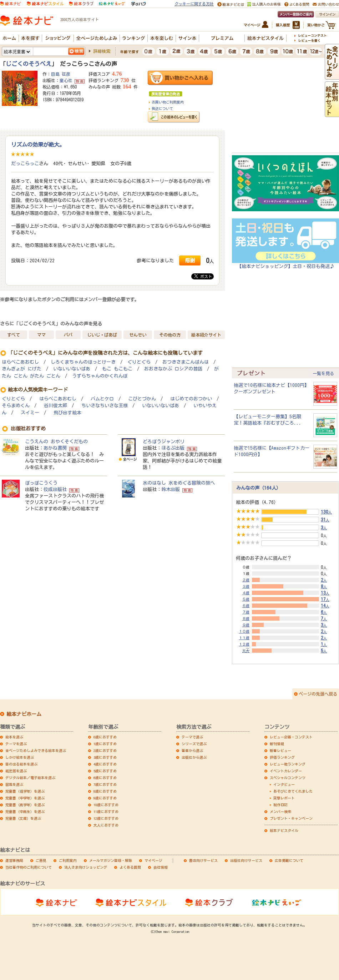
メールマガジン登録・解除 (111, 860)
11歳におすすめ (106, 812)
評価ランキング (282, 757)
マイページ (153, 860)
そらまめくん (16, 406)
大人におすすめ (106, 825)
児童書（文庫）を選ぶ (23, 818)
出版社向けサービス (246, 860)
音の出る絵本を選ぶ (21, 764)
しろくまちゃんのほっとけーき (83, 362)
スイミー (30, 413)
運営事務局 (14, 860)
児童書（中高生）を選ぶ (25, 812)
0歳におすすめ (105, 737)
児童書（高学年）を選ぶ (25, 805)
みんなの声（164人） (259, 488)
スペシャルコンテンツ (288, 778)
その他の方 (170, 335)
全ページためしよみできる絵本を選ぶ (36, 751)
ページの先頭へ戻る (318, 694)
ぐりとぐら (139, 362)
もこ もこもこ (117, 369)
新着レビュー (280, 751)
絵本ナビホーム (24, 714)
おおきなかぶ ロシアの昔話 (173, 369)
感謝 (190, 260)
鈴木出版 (171, 489)
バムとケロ (102, 399)
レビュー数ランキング (288, 764)
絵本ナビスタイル (284, 830)
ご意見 (41, 860)
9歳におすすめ (105, 798)
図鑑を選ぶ (14, 784)
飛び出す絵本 (67, 413)
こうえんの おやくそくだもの (56, 441)
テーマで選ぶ (192, 737)
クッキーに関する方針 (194, 4)
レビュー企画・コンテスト (291, 737)
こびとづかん (142, 399)
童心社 (66, 80)
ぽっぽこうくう (41, 483)
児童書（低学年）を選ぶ (25, 791)
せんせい (138, 335)
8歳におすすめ (105, 791)
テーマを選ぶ (16, 744)
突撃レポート (284, 798)
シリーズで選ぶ (194, 744)
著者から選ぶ (192, 751)
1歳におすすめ (105, 744)
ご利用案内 (68, 860)
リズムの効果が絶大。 (38, 145)
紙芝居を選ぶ (16, 771)
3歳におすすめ (105, 757)
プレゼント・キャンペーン (291, 818)
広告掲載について (289, 860)
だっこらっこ (25, 163)
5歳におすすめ (105, 771)
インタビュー (284, 784)
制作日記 (280, 805)
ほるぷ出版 (173, 448)
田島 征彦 (61, 74)
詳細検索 (102, 51)
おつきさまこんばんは (186, 362)
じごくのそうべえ (29, 64)
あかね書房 (55, 448)
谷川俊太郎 (55, 406)
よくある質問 (130, 867)
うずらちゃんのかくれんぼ (100, 376)
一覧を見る (323, 373)
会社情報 (161, 867)
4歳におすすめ (105, 764)
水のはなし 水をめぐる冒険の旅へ (179, 483)
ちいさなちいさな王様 (105, 406)
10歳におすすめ (106, 805)
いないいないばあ (72, 369)
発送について (162, 108)
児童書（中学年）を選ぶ (25, 798)
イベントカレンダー (286, 771)
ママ (41, 335)
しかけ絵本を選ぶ (20, 757)
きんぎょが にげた (22, 369)
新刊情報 (277, 744)
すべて (14, 335)
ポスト (203, 276)
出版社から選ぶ (194, 757)
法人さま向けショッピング (86, 867)
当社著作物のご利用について (29, 867)
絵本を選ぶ (14, 737)
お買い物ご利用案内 (168, 102)
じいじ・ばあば (102, 335)
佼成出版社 (55, 489)
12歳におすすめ (106, 818)
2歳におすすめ (105, 751)
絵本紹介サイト (206, 335)
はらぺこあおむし (20, 362)
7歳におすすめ (105, 784)
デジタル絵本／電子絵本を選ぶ (30, 778)
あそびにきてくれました (293, 791)
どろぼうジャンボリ (164, 441)
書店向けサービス (203, 860)
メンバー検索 (280, 812)
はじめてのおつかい (191, 399)
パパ (68, 335)
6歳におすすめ (105, 778)
